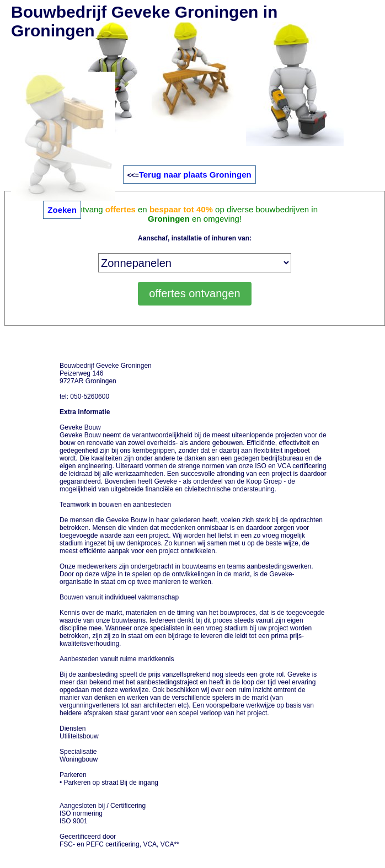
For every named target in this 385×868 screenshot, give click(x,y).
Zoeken (62, 210)
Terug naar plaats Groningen (195, 175)
